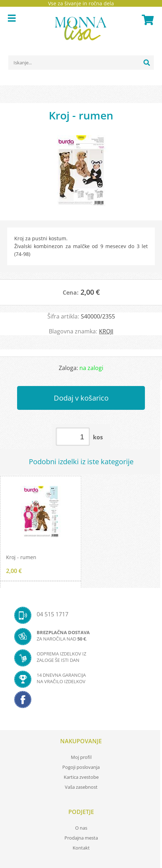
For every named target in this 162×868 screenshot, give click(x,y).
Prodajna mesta (81, 838)
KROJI (106, 331)
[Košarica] (147, 20)
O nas (81, 828)
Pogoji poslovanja (81, 767)
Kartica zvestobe (81, 777)
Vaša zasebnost (81, 787)
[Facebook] (81, 702)
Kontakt (81, 848)
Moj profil (81, 757)
